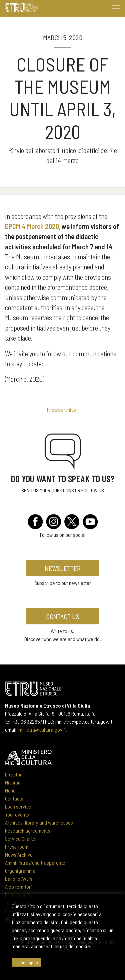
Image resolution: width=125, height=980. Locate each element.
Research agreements (28, 830)
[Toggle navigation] (116, 8)
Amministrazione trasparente (35, 863)
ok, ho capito (26, 962)
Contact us (63, 616)
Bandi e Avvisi (19, 879)
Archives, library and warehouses (39, 822)
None (10, 790)
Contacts (14, 798)
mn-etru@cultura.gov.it (43, 729)
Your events (17, 814)
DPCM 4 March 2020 (32, 226)
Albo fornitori (18, 887)
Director (13, 774)
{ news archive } (63, 410)
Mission (13, 782)
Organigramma (20, 871)
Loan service (18, 806)
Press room (17, 846)
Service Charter (21, 838)
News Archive (19, 854)
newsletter (63, 568)
